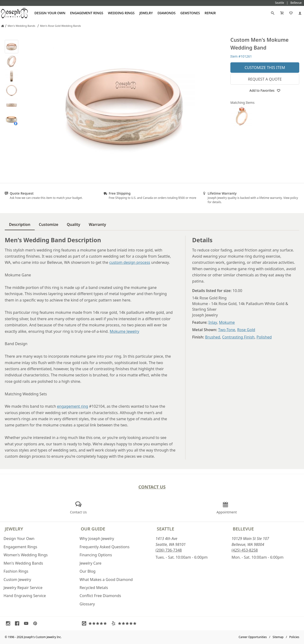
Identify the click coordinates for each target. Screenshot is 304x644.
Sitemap (278, 637)
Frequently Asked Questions (104, 547)
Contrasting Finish (238, 337)
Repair (210, 13)
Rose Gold (246, 330)
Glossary (87, 604)
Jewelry (146, 13)
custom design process (130, 262)
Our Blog (88, 571)
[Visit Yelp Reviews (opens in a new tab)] (125, 623)
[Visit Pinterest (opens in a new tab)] (36, 623)
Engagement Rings (87, 13)
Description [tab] (20, 224)
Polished (264, 337)
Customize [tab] (49, 224)
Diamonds (166, 13)
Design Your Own (50, 13)
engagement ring (73, 406)
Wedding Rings (121, 13)
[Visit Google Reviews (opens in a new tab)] (95, 623)
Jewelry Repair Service (23, 588)
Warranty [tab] (97, 224)
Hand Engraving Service (25, 596)
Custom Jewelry (17, 580)
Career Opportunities (253, 637)
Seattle (165, 529)
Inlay (213, 322)
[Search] (273, 13)
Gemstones (190, 13)
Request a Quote (265, 79)
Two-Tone (227, 330)
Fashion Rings (16, 571)
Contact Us (152, 487)
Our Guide (93, 529)
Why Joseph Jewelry (97, 539)
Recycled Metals (94, 588)
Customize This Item (265, 68)
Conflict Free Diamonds (100, 596)
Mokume (227, 322)
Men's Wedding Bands (23, 563)
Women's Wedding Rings (26, 555)
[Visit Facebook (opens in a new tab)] (18, 623)
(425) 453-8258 (245, 550)
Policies (294, 637)
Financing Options (96, 555)
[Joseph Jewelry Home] (3, 26)
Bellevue (243, 529)
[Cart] (282, 13)
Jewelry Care (90, 563)
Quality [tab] (73, 224)
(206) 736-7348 (169, 550)
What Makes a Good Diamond (106, 580)
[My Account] (300, 13)
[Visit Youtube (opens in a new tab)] (27, 623)
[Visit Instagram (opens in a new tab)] (9, 623)
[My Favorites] (291, 13)
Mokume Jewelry (124, 331)
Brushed (213, 337)
